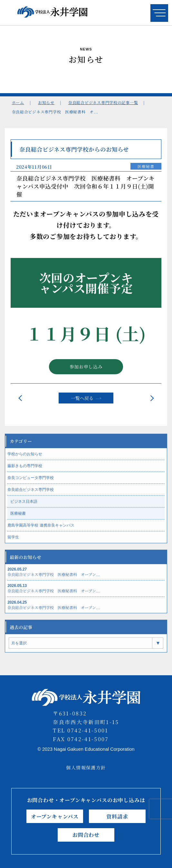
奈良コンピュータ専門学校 (31, 482)
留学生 (13, 541)
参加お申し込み (86, 368)
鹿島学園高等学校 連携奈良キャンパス (41, 529)
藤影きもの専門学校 (25, 470)
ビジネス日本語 (24, 505)
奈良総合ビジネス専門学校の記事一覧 (103, 102)
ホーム (18, 102)
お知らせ (46, 102)
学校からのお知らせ (25, 458)
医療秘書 (146, 168)
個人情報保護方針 (86, 767)
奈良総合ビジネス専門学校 (31, 493)
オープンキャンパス (55, 816)
